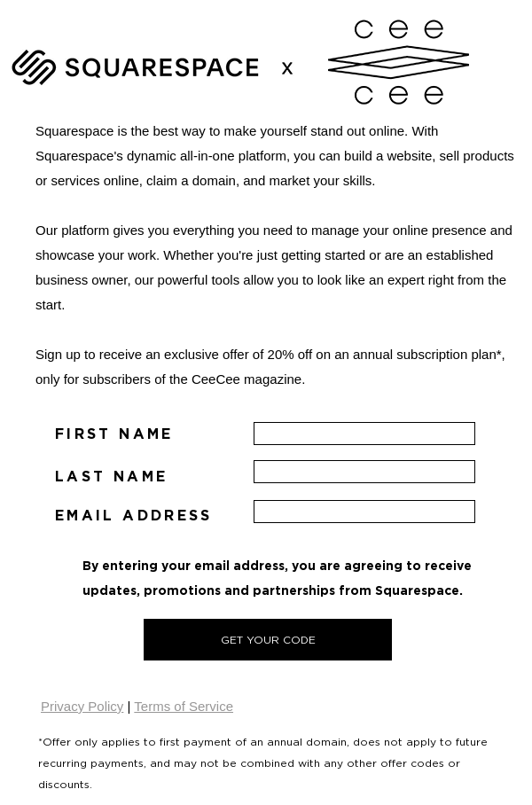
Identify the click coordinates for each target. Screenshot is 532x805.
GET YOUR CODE (268, 640)
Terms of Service (184, 706)
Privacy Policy (82, 706)
